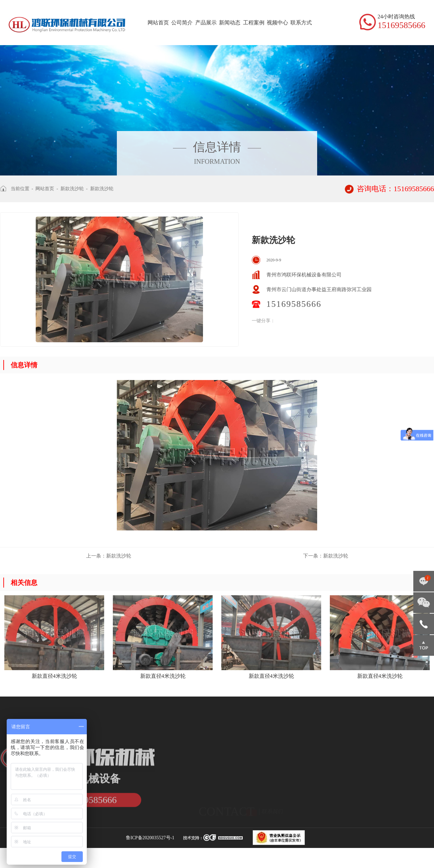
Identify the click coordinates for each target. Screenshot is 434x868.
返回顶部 (424, 645)
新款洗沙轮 (72, 189)
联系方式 (301, 23)
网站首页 (158, 23)
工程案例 (254, 23)
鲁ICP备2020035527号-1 (150, 838)
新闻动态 (230, 23)
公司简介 (182, 23)
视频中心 (277, 23)
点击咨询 (424, 581)
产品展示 (206, 23)
